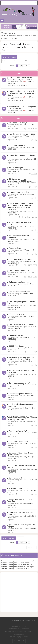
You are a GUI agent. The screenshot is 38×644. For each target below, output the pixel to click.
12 (34, 277)
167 (29, 217)
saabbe (25, 395)
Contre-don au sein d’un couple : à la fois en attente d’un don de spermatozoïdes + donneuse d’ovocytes (21, 206)
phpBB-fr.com (23, 637)
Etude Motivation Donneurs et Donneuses (20, 405)
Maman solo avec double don (20, 488)
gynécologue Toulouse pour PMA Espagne (21, 526)
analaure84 (27, 516)
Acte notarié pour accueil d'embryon (18, 237)
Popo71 (25, 273)
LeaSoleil (26, 147)
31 (31, 129)
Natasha (26, 422)
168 (33, 217)
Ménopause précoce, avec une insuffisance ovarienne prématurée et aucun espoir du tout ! (22, 418)
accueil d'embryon (16, 168)
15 (29, 265)
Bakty (25, 194)
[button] (29, 66)
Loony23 (26, 457)
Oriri (24, 385)
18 (36, 265)
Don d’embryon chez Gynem (20, 292)
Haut (36, 620)
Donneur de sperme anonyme (20, 394)
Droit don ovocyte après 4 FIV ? (21, 192)
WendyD (26, 294)
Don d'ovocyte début (17, 478)
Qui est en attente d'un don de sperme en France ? (20, 454)
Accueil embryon (15, 248)
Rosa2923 (26, 183)
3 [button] (21, 66)
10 (29, 277)
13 (36, 277)
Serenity (26, 284)
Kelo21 (25, 361)
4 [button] (24, 66)
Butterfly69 (27, 469)
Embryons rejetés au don (19, 282)
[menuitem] (15, 629)
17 (34, 265)
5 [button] (26, 66)
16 (31, 265)
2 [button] (19, 66)
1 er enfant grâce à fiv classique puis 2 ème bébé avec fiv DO (21, 358)
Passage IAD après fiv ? (18, 431)
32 (34, 129)
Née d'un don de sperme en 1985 (22, 134)
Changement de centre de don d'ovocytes (20, 513)
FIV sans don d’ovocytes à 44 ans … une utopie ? (22, 371)
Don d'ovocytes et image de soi (21, 325)
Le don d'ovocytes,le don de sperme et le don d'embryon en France (17, 47)
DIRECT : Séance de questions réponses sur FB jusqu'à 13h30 (20, 79)
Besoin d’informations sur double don (21, 156)
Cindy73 (25, 226)
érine (24, 480)
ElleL (24, 433)
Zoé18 (25, 490)
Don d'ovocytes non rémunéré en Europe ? (21, 466)
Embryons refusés (16, 335)
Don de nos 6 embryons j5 (19, 271)
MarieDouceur (28, 159)
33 (36, 129)
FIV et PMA (19, 101)
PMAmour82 (27, 136)
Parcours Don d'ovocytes (19, 123)
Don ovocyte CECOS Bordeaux (21, 259)
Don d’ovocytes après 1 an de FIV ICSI (21, 303)
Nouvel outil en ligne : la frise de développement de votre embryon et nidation (22, 93)
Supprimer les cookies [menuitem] (22, 620)
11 (31, 277)
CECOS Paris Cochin (16, 346)
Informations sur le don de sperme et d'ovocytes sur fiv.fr (22, 108)
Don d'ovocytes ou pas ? (18, 442)
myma (25, 504)
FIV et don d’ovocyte (17, 314)
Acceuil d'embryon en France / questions (20, 223)
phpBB (17, 631)
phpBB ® (23, 626)
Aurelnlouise (27, 261)
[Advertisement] (19, 592)
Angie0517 (26, 443)
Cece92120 (26, 374)
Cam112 (25, 125)
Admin (25, 81)
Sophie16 (26, 337)
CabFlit (25, 211)
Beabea (25, 408)
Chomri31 (26, 529)
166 (26, 217)
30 (29, 129)
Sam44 (25, 316)
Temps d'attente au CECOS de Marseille (20, 501)
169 (36, 217)
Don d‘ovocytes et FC (17, 145)
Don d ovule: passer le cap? (20, 383)
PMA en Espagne (21, 85)
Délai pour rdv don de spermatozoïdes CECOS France (20, 180)
